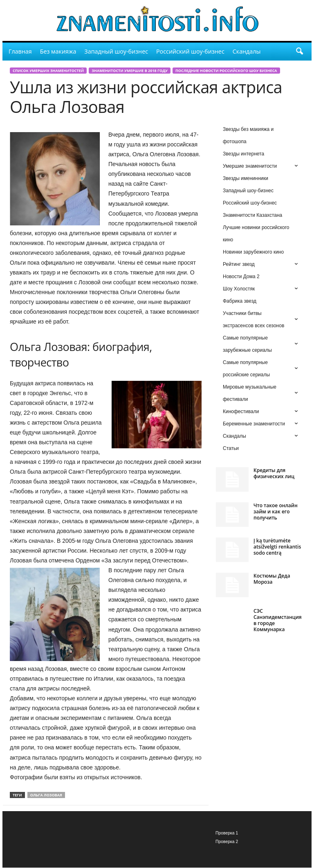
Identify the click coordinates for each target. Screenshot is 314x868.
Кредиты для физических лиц (274, 473)
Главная (20, 51)
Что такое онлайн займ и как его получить (276, 512)
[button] (299, 52)
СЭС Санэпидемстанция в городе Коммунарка (278, 620)
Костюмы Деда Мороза (272, 579)
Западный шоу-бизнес (116, 51)
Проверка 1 (227, 833)
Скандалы (247, 51)
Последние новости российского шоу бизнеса (226, 71)
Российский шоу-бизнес (190, 51)
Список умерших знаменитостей (48, 71)
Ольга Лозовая (46, 795)
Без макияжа (58, 51)
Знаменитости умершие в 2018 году (130, 71)
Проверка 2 (227, 842)
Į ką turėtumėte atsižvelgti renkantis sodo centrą (277, 547)
